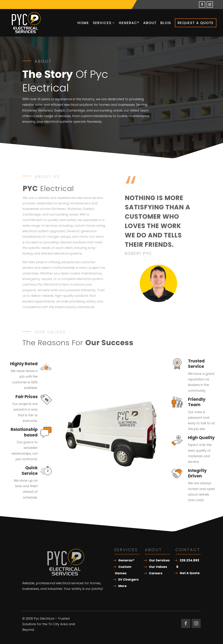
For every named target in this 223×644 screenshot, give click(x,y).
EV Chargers (128, 579)
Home (83, 23)
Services (102, 23)
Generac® (129, 23)
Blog (166, 23)
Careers (156, 573)
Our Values (158, 567)
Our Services (159, 560)
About (150, 23)
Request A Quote (196, 23)
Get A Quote (190, 573)
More (122, 586)
